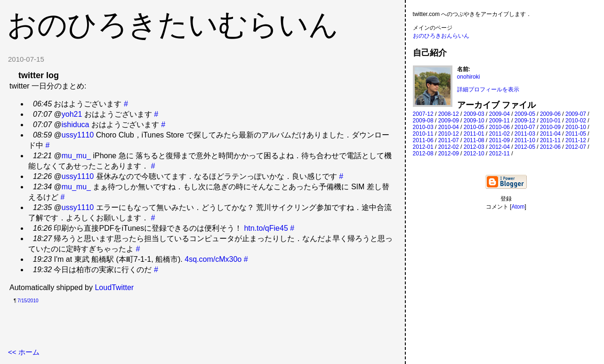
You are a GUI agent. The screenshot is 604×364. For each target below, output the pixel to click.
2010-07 (525, 127)
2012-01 (423, 147)
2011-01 (474, 134)
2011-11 (550, 140)
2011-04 (550, 134)
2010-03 (423, 127)
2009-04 (499, 114)
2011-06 (423, 140)
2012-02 (449, 147)
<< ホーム (24, 352)
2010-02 (576, 121)
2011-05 (576, 134)
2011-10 (525, 140)
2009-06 (550, 114)
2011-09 (499, 140)
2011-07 (449, 140)
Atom (518, 207)
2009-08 (423, 121)
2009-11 (499, 121)
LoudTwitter (114, 287)
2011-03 (525, 134)
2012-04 (499, 147)
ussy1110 (78, 135)
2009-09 (449, 121)
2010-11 (423, 134)
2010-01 (550, 121)
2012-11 (499, 154)
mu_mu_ (76, 156)
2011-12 (576, 140)
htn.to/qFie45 (266, 228)
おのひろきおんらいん (441, 36)
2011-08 (474, 140)
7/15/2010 (28, 301)
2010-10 (576, 127)
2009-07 (576, 114)
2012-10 (474, 154)
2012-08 (423, 154)
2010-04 (449, 127)
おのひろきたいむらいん (173, 24)
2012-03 (474, 147)
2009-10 (474, 121)
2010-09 (550, 127)
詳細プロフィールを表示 (488, 89)
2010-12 (449, 134)
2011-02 (499, 134)
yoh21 (72, 114)
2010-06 (499, 127)
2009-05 (525, 114)
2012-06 (550, 147)
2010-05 (474, 127)
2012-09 (449, 154)
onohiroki (469, 77)
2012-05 (525, 147)
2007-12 (423, 114)
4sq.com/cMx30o (213, 259)
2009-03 (474, 114)
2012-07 (576, 147)
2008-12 (449, 114)
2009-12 (525, 121)
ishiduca (76, 125)
